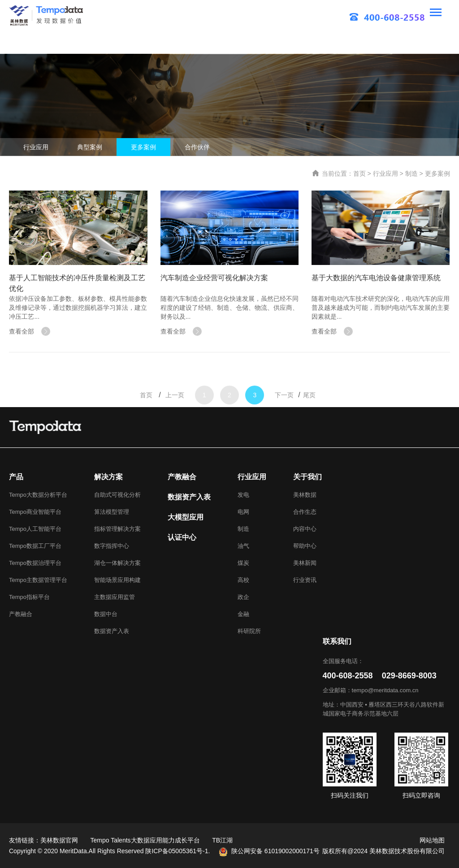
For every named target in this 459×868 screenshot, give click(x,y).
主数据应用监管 (115, 597)
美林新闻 (305, 563)
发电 (243, 495)
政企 (243, 597)
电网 (243, 512)
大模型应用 (186, 517)
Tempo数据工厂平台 (35, 546)
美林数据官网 (59, 840)
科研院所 (249, 631)
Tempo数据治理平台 (35, 563)
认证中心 (182, 537)
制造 (411, 174)
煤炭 (243, 563)
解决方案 (108, 477)
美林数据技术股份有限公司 (407, 851)
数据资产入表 (112, 631)
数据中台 (106, 614)
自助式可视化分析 (117, 495)
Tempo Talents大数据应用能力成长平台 (145, 840)
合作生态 (305, 512)
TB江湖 (222, 840)
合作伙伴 (197, 147)
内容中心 (305, 529)
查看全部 (30, 331)
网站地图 (432, 840)
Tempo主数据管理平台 (38, 580)
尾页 (309, 417)
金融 (243, 614)
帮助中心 (305, 546)
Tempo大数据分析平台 (38, 495)
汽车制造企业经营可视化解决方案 (214, 278)
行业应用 (36, 147)
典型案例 (90, 147)
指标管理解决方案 (117, 529)
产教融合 (21, 614)
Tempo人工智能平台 (35, 529)
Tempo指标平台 (29, 597)
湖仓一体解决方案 (117, 563)
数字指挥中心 (112, 546)
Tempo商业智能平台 (35, 512)
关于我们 (307, 477)
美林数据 (305, 495)
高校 (243, 580)
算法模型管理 (112, 512)
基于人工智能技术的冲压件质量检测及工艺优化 (77, 283)
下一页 (284, 417)
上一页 (175, 417)
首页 (359, 174)
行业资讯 (305, 580)
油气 (243, 546)
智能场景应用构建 (117, 580)
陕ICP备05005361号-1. (178, 851)
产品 (16, 477)
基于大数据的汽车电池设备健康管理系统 (376, 278)
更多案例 (143, 147)
